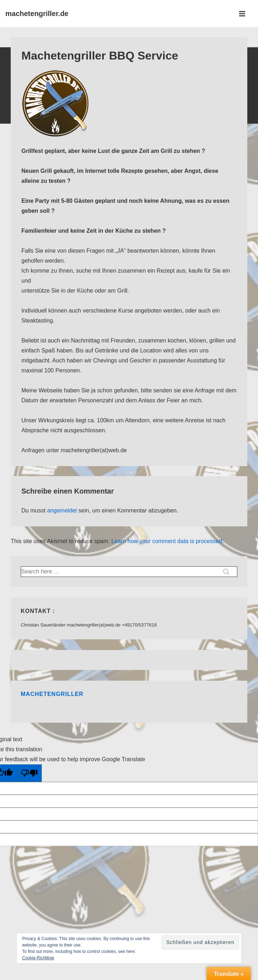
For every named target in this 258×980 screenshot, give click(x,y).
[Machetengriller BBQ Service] (55, 136)
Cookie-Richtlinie (38, 958)
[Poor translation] (29, 773)
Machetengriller (52, 694)
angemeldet (62, 510)
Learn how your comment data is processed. (168, 541)
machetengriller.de (37, 14)
